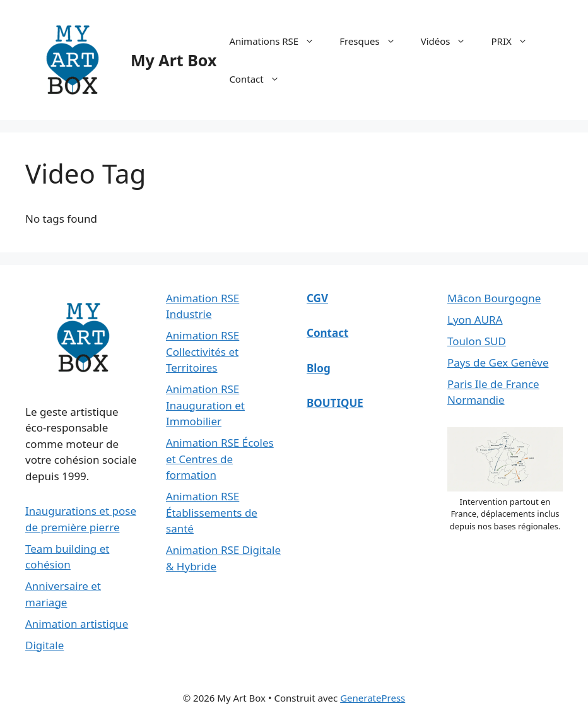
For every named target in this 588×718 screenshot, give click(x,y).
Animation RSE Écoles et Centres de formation (220, 459)
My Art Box (173, 60)
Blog (319, 368)
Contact (260, 79)
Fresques (373, 41)
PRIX (515, 41)
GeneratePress (373, 698)
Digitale (44, 645)
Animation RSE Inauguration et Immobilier (205, 405)
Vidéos (450, 41)
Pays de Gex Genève (498, 362)
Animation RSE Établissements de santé (212, 512)
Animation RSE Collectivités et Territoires (203, 351)
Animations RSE (278, 41)
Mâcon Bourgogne (494, 298)
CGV (317, 298)
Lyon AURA (475, 320)
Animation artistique (77, 624)
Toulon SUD (477, 341)
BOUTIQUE (335, 403)
